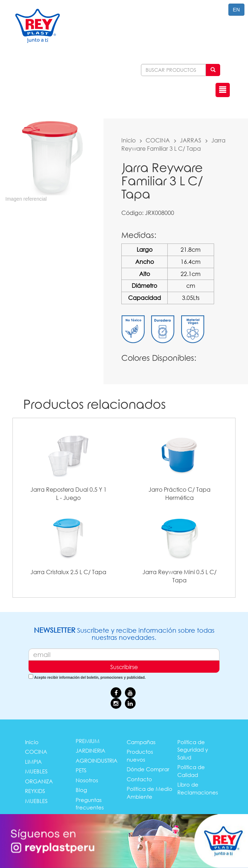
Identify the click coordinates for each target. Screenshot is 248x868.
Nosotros (87, 780)
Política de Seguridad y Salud (193, 750)
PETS (81, 770)
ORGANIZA (39, 781)
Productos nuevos (140, 755)
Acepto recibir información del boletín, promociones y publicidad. (90, 678)
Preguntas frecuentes (90, 804)
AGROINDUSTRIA (97, 761)
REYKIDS (35, 791)
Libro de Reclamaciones (198, 788)
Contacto (139, 779)
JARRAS (191, 140)
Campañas (141, 742)
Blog (81, 790)
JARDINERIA (90, 751)
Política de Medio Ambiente (150, 792)
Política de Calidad (191, 771)
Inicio (128, 140)
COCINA (158, 140)
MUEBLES (36, 771)
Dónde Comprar (148, 769)
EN (236, 10)
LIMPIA (33, 762)
